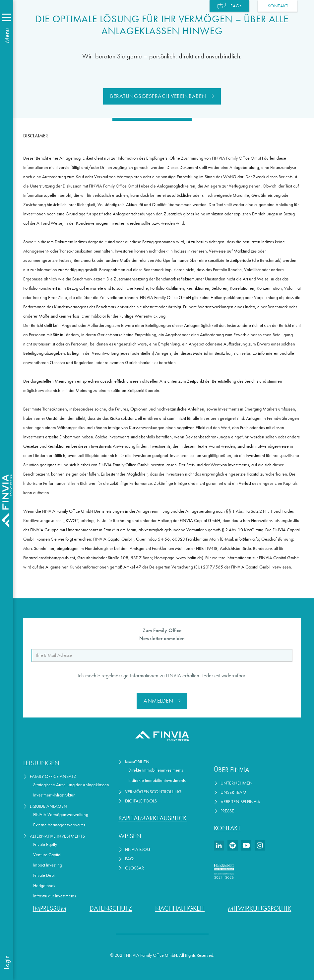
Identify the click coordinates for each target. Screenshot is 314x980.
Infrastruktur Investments (55, 896)
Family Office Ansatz (53, 776)
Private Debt (44, 875)
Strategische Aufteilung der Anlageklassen (71, 785)
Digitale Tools (141, 801)
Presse (227, 811)
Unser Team (233, 792)
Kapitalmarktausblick (153, 818)
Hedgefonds (44, 886)
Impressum (50, 908)
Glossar (134, 868)
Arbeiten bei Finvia (240, 802)
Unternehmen (237, 783)
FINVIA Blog (138, 849)
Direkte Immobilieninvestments (156, 770)
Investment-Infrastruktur (54, 795)
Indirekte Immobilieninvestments (157, 780)
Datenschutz (111, 908)
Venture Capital (47, 855)
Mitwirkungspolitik (259, 908)
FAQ (129, 859)
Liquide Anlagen (49, 806)
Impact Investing (48, 865)
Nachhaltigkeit (180, 908)
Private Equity (45, 844)
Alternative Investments (57, 836)
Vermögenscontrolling (153, 792)
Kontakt (227, 828)
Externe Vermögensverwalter (59, 825)
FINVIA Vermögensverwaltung (61, 815)
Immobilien (137, 762)
